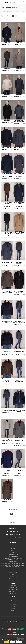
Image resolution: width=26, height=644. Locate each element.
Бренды (13, 610)
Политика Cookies (13, 561)
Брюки (13, 599)
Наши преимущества (13, 554)
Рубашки (13, 607)
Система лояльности (13, 580)
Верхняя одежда (13, 603)
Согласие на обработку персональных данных (13, 563)
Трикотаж (13, 609)
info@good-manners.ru (14, 534)
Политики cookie (20, 638)
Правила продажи (13, 589)
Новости (13, 551)
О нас (13, 545)
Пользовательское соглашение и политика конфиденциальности (13, 559)
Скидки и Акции (13, 552)
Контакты (13, 549)
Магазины (13, 547)
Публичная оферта (13, 556)
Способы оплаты (13, 572)
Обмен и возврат (13, 576)
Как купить (13, 593)
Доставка (13, 574)
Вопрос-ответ (13, 585)
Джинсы (13, 601)
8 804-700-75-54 (14, 531)
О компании (13, 542)
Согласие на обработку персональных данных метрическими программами (13, 566)
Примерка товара (13, 578)
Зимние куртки (13, 605)
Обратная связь (13, 587)
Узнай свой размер (13, 591)
